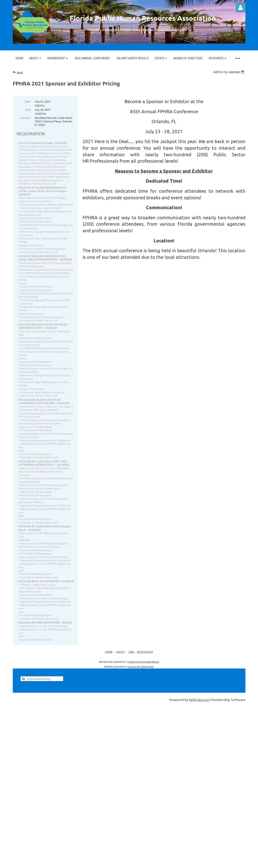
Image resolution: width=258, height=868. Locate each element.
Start (28, 101)
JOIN (131, 652)
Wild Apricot (199, 700)
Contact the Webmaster (141, 667)
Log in (241, 8)
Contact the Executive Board (143, 662)
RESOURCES (145, 652)
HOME (109, 652)
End (28, 110)
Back (20, 72)
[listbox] (229, 72)
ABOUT (120, 652)
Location (25, 118)
